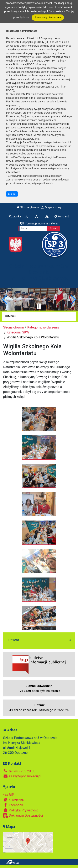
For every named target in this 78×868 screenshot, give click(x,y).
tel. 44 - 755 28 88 (19, 771)
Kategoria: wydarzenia (43, 327)
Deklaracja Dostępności (23, 816)
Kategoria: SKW (18, 332)
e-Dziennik (14, 800)
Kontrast (62, 216)
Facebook (13, 805)
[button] (5, 299)
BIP (9, 795)
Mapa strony (51, 207)
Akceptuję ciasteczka (48, 17)
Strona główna (28, 207)
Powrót (14, 640)
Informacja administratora (39, 223)
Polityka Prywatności (21, 810)
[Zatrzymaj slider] (39, 306)
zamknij (12, 194)
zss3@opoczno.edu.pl (22, 776)
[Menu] (39, 316)
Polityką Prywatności (30, 7)
